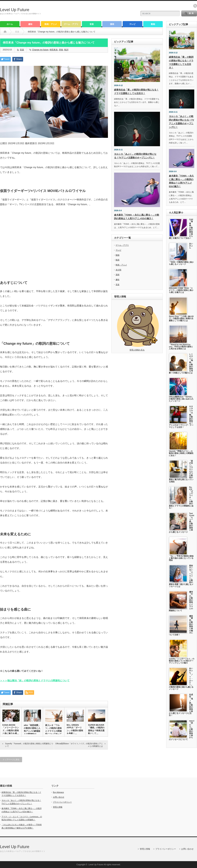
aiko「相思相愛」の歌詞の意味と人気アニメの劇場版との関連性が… (32, 730)
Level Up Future (15, 10)
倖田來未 (54, 50)
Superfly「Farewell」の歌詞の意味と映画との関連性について (29, 745)
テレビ (132, 24)
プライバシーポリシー (62, 802)
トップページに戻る (11, 759)
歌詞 (66, 50)
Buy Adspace (58, 792)
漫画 (112, 24)
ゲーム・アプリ (71, 24)
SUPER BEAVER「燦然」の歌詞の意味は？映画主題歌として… (96, 729)
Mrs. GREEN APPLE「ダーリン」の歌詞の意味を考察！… (75, 729)
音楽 (92, 24)
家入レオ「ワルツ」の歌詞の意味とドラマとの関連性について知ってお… (53, 731)
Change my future (40, 50)
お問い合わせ (59, 797)
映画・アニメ (51, 24)
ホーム (10, 24)
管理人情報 (58, 807)
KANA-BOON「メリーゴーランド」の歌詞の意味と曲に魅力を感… (11, 729)
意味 (61, 50)
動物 (153, 24)
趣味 (30, 24)
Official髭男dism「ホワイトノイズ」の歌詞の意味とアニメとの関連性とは (79, 745)
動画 (118, 260)
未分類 (118, 270)
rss (195, 6)
